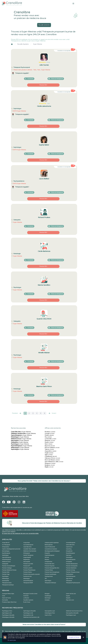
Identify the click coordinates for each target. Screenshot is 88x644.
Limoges (50, 433)
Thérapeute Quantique (8, 585)
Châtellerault (51, 456)
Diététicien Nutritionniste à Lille (31, 617)
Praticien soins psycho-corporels (32, 574)
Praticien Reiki (6, 572)
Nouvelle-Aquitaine (23, 44)
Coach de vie (69, 547)
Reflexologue (5, 579)
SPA (46, 579)
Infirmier (47, 557)
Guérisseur (69, 555)
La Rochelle (50, 439)
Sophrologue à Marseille (29, 611)
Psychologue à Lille (28, 613)
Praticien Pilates (49, 570)
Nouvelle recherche (44, 25)
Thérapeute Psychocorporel (73, 583)
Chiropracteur (6, 547)
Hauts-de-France (6, 598)
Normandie (5, 600)
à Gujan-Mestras (21, 432)
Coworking (69, 549)
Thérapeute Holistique (50, 583)
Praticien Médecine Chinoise (9, 570)
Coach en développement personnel (11, 549)
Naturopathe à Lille (28, 615)
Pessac (49, 442)
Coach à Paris (48, 615)
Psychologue (5, 576)
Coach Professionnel (50, 547)
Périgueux (50, 463)
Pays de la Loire (70, 600)
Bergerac (50, 465)
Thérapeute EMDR (28, 583)
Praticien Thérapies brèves (73, 572)
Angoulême (50, 451)
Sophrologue (48, 581)
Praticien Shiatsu (28, 572)
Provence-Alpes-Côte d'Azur (9, 602)
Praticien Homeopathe (72, 566)
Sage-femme (69, 579)
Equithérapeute (6, 553)
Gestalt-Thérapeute (28, 555)
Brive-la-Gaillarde (52, 448)
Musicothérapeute (71, 559)
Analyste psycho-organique (52, 543)
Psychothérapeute (71, 576)
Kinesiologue (69, 557)
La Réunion (26, 598)
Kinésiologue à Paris (50, 613)
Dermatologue (6, 551)
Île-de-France (27, 602)
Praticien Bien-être (49, 564)
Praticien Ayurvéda (28, 564)
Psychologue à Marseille (8, 615)
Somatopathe (6, 581)
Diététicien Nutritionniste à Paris (74, 611)
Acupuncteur (27, 543)
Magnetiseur (27, 559)
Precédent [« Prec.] (17, 413)
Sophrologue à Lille (7, 613)
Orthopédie (69, 562)
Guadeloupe (48, 596)
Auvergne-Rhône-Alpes (8, 594)
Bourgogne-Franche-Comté (30, 594)
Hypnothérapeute (7, 557)
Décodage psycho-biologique (52, 551)
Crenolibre (6, 496)
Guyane (68, 596)
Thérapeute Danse (7, 583)
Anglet (49, 453)
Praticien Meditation (71, 568)
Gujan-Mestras (38, 44)
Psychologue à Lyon (71, 615)
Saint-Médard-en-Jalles (54, 462)
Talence (49, 449)
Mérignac (50, 441)
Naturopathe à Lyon (50, 611)
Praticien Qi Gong (70, 570)
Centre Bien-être (70, 545)
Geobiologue (5, 555)
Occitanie (47, 600)
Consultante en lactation (51, 549)
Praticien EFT (27, 566)
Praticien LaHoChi (28, 568)
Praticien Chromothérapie (9, 566)
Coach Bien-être (27, 547)
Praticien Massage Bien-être (52, 568)
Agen (49, 455)
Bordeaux (50, 432)
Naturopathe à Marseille (72, 613)
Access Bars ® (6, 543)
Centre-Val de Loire (71, 594)
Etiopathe (47, 553)
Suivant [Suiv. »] (52, 413)
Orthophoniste (48, 562)
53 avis (48, 62)
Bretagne (47, 594)
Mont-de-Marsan (52, 460)
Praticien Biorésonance (72, 564)
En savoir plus (12, 640)
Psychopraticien (49, 576)
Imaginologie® (27, 557)
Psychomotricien (28, 576)
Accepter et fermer (74, 637)
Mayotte (68, 598)
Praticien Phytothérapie (29, 570)
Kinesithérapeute (6, 559)
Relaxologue (27, 579)
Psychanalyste (70, 574)
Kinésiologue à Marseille (8, 617)
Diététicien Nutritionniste (30, 551)
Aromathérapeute (71, 543)
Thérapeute (69, 581)
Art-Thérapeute (6, 545)
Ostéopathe (5, 564)
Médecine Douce (6, 562)
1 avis (48, 104)
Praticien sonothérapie (50, 574)
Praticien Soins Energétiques (52, 572)
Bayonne (50, 446)
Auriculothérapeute (28, 545)
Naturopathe (27, 562)
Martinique (48, 598)
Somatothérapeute (28, 581)
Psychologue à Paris (7, 611)
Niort (48, 444)
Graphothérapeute (49, 555)
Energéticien (69, 551)
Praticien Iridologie (7, 568)
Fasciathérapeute (70, 553)
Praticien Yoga (6, 574)
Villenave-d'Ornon (52, 458)
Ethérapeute (27, 553)
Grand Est (26, 596)
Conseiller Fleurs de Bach (30, 549)
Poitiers (49, 435)
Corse (4, 596)
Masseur (47, 559)
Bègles (49, 467)
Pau (48, 437)
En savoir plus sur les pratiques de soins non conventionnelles (20, 533)
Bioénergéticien (49, 545)
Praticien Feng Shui (50, 566)
